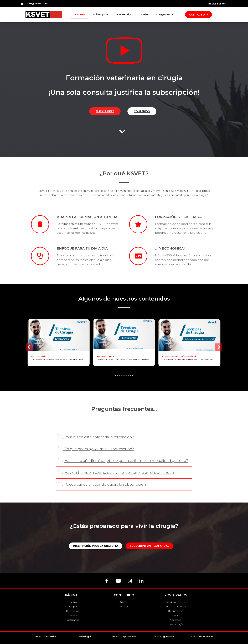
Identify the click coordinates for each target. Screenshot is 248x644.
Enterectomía (105, 357)
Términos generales (163, 637)
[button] (29, 347)
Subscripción (101, 14)
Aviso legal (85, 637)
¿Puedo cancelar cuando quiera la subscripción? (105, 484)
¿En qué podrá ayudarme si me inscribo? (98, 449)
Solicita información (203, 637)
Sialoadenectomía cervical (179, 357)
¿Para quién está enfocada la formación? (98, 437)
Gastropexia (39, 357)
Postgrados (164, 15)
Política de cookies (46, 637)
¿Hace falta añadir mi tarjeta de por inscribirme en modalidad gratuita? (125, 461)
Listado (143, 14)
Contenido (124, 14)
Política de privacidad (124, 637)
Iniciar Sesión (217, 4)
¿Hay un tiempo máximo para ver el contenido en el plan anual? (118, 472)
